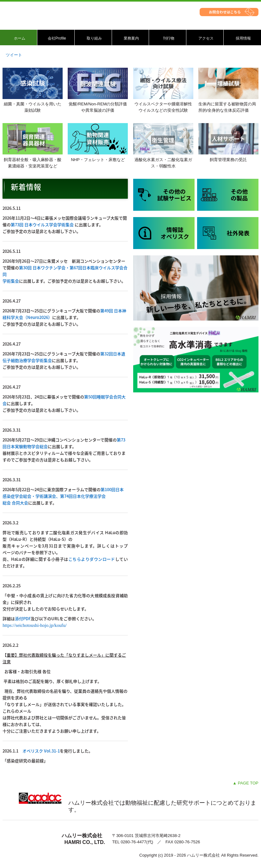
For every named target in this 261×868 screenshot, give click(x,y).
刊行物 (169, 38)
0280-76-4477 (133, 842)
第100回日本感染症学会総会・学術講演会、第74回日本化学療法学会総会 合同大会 (63, 496)
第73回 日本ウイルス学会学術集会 (42, 225)
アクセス (206, 38)
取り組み (94, 38)
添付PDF (23, 618)
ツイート (14, 55)
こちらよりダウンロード (92, 559)
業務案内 (131, 38)
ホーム (20, 38)
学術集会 (11, 281)
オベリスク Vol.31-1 (41, 751)
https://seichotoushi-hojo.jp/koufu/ (34, 625)
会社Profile (57, 38)
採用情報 (243, 38)
